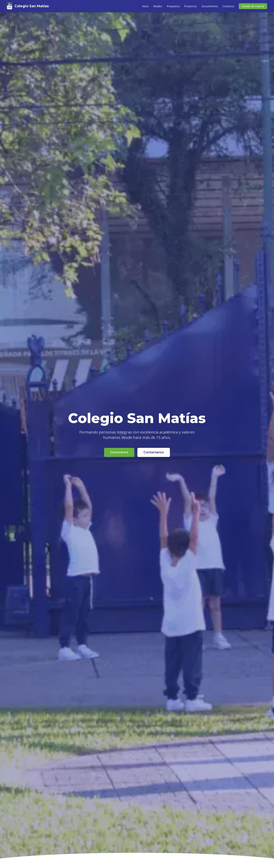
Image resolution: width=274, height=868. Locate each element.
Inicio (145, 6)
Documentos (210, 6)
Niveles (158, 6)
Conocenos (119, 453)
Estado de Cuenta (253, 6)
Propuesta (173, 6)
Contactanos (154, 453)
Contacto (228, 6)
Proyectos (191, 6)
